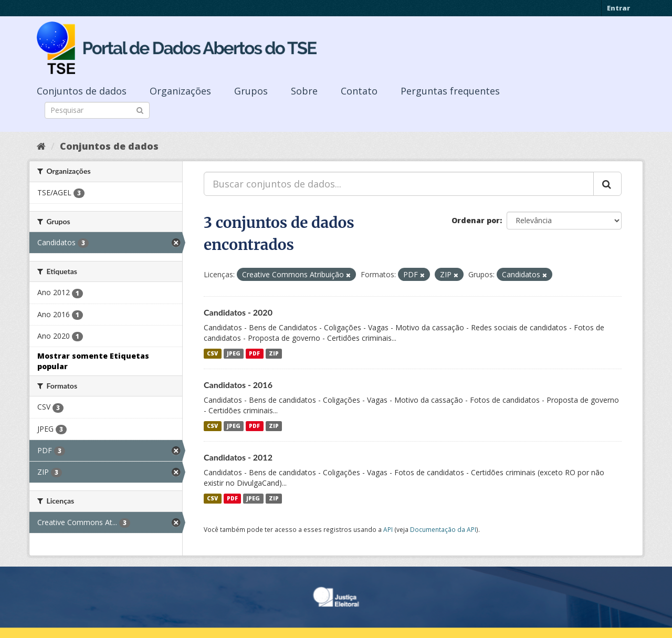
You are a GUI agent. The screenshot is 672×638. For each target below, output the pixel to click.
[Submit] (140, 109)
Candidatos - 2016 (238, 385)
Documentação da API (443, 529)
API (388, 529)
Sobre (304, 91)
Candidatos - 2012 (238, 457)
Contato (359, 91)
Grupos (251, 91)
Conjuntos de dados (82, 91)
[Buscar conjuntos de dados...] (399, 184)
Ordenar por (476, 220)
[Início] (41, 146)
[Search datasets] (97, 110)
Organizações (180, 91)
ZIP (274, 353)
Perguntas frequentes (450, 91)
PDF (254, 353)
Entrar (618, 8)
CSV (212, 353)
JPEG (234, 353)
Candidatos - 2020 (238, 312)
